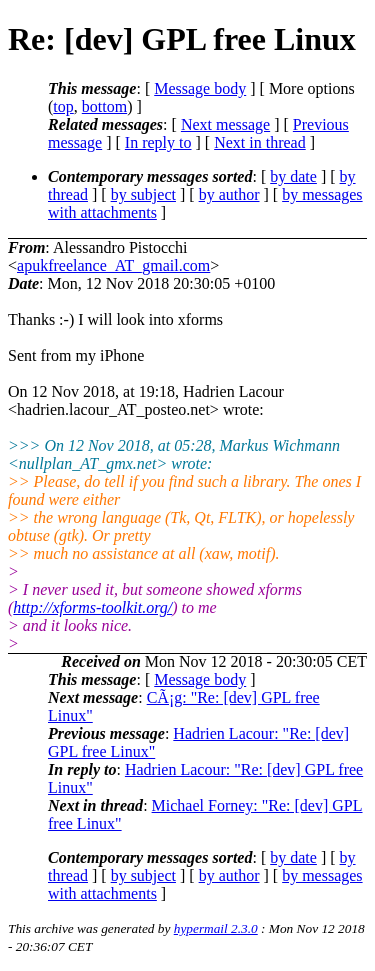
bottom (104, 106)
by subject (143, 194)
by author (229, 194)
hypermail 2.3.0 (216, 928)
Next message (225, 124)
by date (293, 176)
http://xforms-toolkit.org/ (92, 607)
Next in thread (260, 142)
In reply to (158, 142)
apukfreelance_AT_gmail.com (113, 265)
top (63, 106)
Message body (200, 88)
